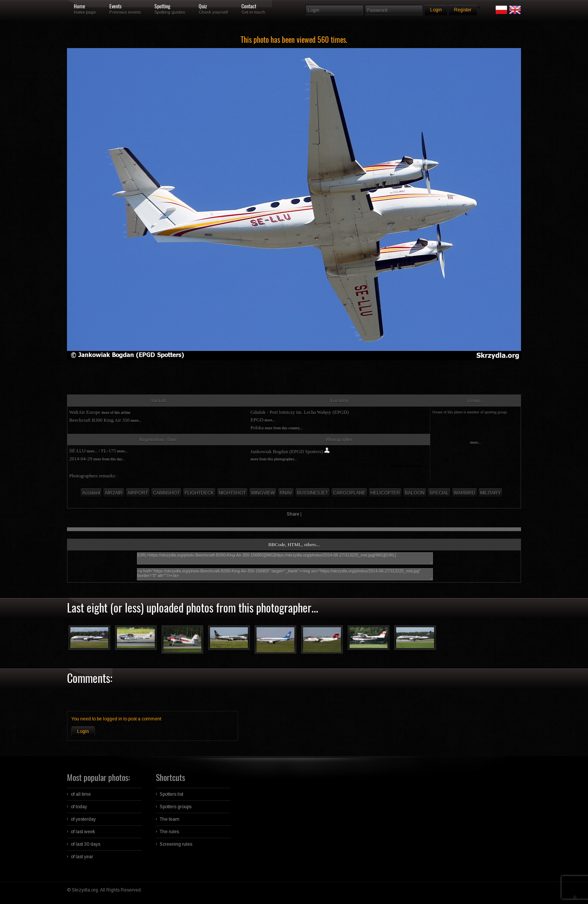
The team (170, 819)
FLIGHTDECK (199, 493)
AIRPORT (138, 493)
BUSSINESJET (313, 493)
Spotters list (171, 794)
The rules (169, 832)
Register (463, 10)
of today (79, 807)
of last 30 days (86, 844)
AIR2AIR (114, 493)
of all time (81, 794)
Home (79, 6)
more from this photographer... (274, 459)
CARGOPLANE (349, 493)
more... (136, 420)
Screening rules (176, 844)
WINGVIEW (263, 493)
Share (293, 514)
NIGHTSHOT (232, 493)
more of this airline (116, 412)
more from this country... (284, 428)
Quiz (203, 6)
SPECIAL (439, 493)
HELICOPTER (385, 493)
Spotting (162, 6)
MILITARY (490, 493)
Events (115, 6)
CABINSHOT (166, 493)
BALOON (415, 493)
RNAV (286, 493)
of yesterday (83, 819)
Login (83, 731)
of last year (82, 857)
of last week (83, 832)
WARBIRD (464, 493)
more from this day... (109, 459)
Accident (91, 493)
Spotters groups (176, 807)
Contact (249, 6)
